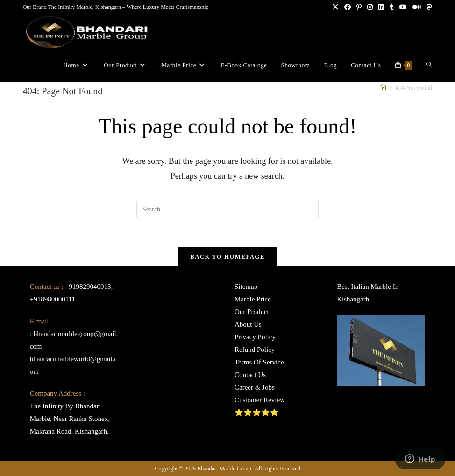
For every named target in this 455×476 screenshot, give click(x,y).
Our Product (252, 312)
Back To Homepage (227, 256)
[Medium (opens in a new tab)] (417, 7)
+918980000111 (53, 299)
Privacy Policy (255, 337)
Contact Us (250, 375)
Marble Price (253, 299)
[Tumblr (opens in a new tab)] (392, 7)
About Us (248, 324)
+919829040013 (88, 287)
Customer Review (260, 400)
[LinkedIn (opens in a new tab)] (381, 7)
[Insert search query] (227, 209)
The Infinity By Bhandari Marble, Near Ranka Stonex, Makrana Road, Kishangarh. (70, 419)
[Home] (383, 87)
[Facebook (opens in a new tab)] (348, 7)
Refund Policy (255, 350)
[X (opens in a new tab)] (335, 7)
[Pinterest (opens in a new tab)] (359, 7)
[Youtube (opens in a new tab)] (403, 7)
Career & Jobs (255, 387)
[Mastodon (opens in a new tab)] (428, 7)
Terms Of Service (259, 362)
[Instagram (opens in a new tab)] (370, 7)
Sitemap (246, 287)
